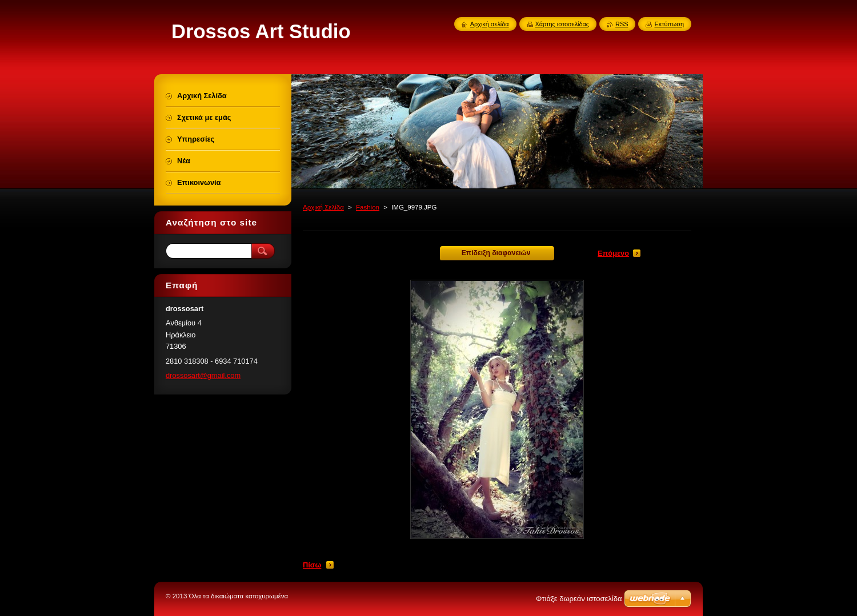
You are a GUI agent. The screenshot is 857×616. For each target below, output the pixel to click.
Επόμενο (613, 253)
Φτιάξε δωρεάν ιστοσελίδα (579, 599)
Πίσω (312, 565)
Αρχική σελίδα (490, 24)
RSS (622, 24)
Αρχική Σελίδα (323, 207)
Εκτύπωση (669, 24)
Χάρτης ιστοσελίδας (562, 24)
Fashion (368, 207)
